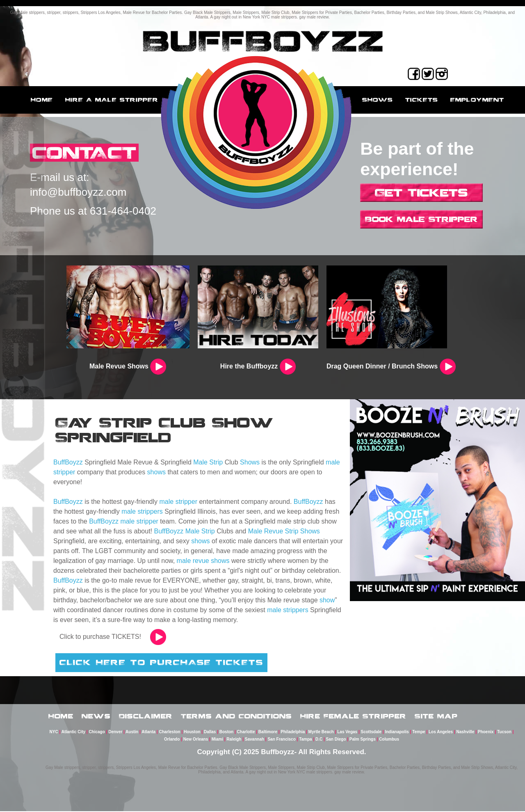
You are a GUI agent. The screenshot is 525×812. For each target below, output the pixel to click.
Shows (378, 100)
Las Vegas (347, 733)
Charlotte (246, 733)
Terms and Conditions (236, 716)
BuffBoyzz (68, 462)
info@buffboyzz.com (78, 192)
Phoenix (486, 733)
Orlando (172, 740)
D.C (319, 740)
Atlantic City (73, 733)
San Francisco (281, 740)
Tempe (419, 733)
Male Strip (208, 462)
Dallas (210, 733)
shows (156, 472)
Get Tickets (421, 192)
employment (477, 100)
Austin (132, 733)
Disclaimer (146, 716)
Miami (217, 740)
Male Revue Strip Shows (284, 531)
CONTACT (86, 153)
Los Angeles (441, 733)
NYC (54, 733)
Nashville (465, 733)
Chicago (97, 733)
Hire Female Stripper (353, 716)
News (96, 716)
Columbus (389, 740)
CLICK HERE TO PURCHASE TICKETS (161, 662)
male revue (193, 561)
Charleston (169, 733)
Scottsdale (371, 733)
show (327, 600)
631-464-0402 (123, 211)
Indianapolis (397, 733)
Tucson (504, 733)
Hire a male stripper (112, 100)
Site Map (436, 716)
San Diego (336, 740)
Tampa (306, 740)
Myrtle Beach (321, 733)
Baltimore (268, 733)
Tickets (422, 100)
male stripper (178, 502)
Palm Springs (363, 740)
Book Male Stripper (421, 219)
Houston (192, 733)
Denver (115, 733)
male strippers (142, 511)
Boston (226, 733)
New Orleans (196, 740)
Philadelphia (293, 733)
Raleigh (234, 740)
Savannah (255, 740)
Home (42, 100)
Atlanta (148, 733)
